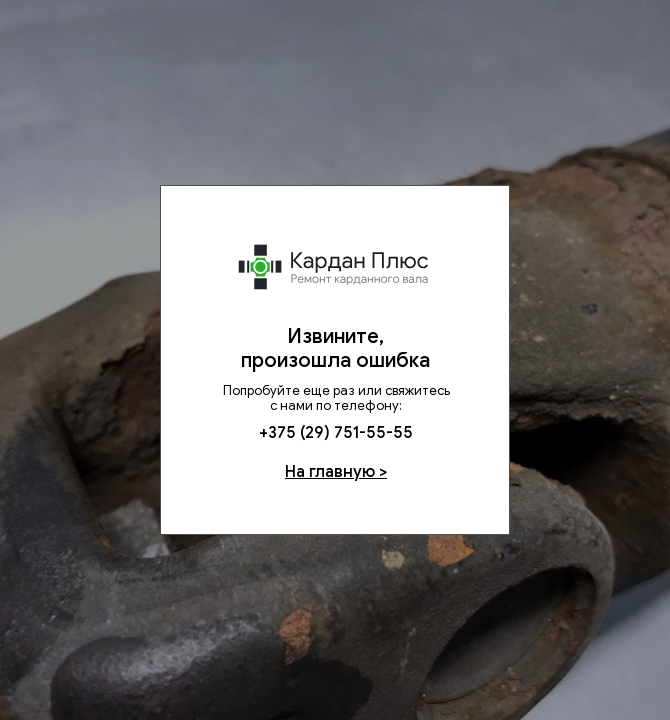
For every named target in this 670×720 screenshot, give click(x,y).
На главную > (336, 472)
